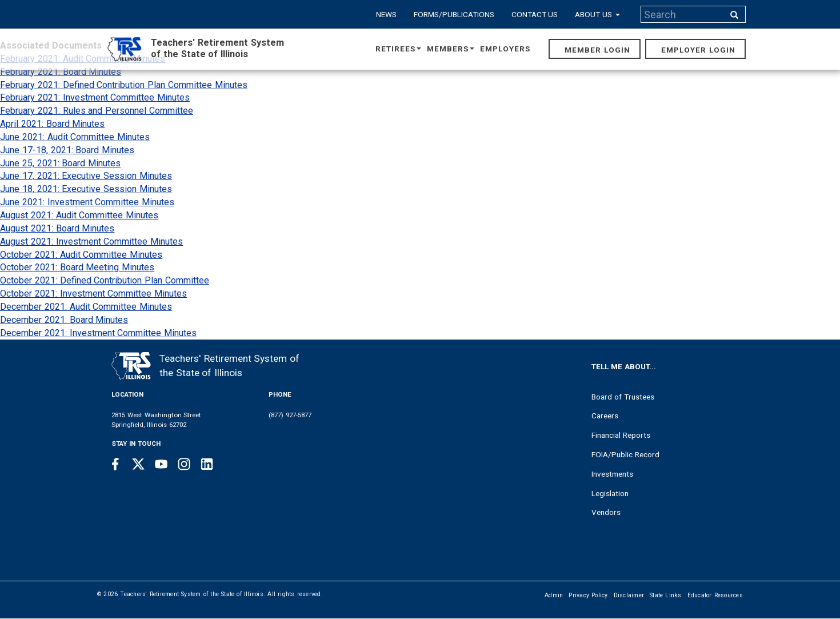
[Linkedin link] (207, 464)
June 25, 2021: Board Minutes (60, 163)
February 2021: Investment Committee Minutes (95, 97)
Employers (505, 49)
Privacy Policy (588, 595)
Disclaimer (629, 595)
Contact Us (535, 14)
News (386, 14)
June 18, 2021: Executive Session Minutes (86, 189)
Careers (605, 416)
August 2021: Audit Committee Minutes (79, 215)
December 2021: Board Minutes (64, 320)
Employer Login (698, 50)
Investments (612, 474)
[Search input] (683, 14)
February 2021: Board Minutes (61, 72)
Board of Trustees (623, 397)
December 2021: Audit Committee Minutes (86, 307)
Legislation (610, 493)
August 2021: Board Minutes (57, 228)
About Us (597, 14)
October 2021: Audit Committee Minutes (81, 255)
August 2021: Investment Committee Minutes (91, 241)
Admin (554, 595)
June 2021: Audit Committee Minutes (75, 137)
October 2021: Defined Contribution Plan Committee (105, 280)
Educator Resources (715, 595)
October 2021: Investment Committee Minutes (93, 293)
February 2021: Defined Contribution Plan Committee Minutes (124, 85)
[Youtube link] (161, 464)
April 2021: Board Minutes (52, 124)
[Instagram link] (184, 464)
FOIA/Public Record (625, 454)
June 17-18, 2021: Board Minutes (67, 150)
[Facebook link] (115, 464)
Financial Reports (621, 435)
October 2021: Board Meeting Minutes (77, 267)
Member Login (597, 50)
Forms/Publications (454, 14)
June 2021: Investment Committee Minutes (87, 202)
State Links (666, 595)
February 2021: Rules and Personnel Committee (97, 111)
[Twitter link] (138, 464)
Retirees (398, 49)
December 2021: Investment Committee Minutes (98, 333)
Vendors (606, 512)
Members (451, 49)
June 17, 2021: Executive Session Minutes (86, 176)
